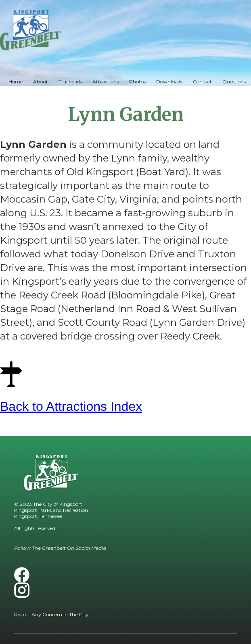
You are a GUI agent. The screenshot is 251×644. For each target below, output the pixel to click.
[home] (30, 30)
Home (16, 82)
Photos (137, 82)
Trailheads (70, 82)
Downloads (169, 82)
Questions (234, 82)
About (41, 82)
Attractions (106, 82)
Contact (202, 82)
